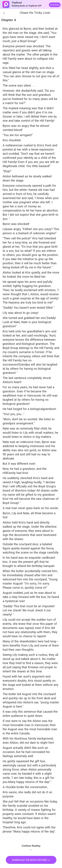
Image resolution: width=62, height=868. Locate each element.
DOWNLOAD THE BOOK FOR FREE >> (31, 860)
